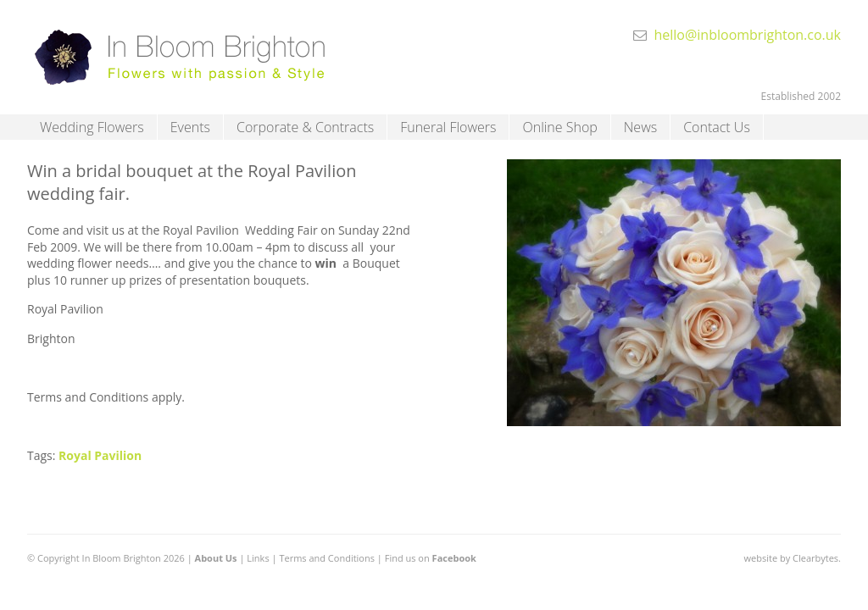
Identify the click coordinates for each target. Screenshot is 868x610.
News (640, 127)
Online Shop (559, 127)
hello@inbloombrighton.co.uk (747, 35)
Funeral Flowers (448, 127)
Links (258, 558)
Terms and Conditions (327, 558)
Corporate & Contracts (305, 127)
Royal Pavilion (100, 455)
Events (190, 127)
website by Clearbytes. (793, 558)
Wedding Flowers (92, 127)
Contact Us (717, 127)
